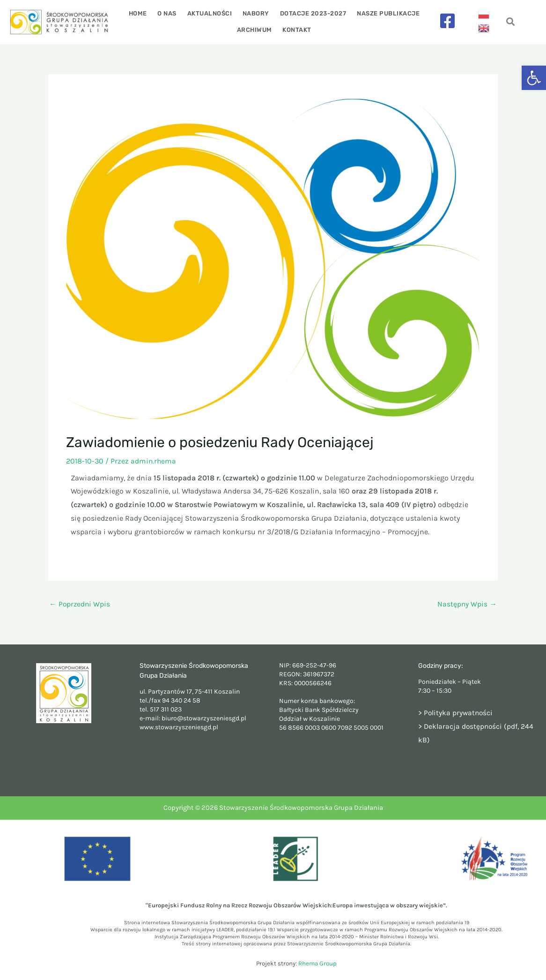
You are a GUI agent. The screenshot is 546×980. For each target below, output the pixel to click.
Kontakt (296, 30)
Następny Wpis (467, 604)
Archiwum (255, 30)
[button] (534, 78)
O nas (169, 13)
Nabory (255, 13)
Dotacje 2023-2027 (311, 13)
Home (141, 13)
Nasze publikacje (385, 13)
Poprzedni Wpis (80, 604)
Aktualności (210, 13)
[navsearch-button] (511, 22)
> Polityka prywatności (456, 713)
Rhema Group (317, 963)
